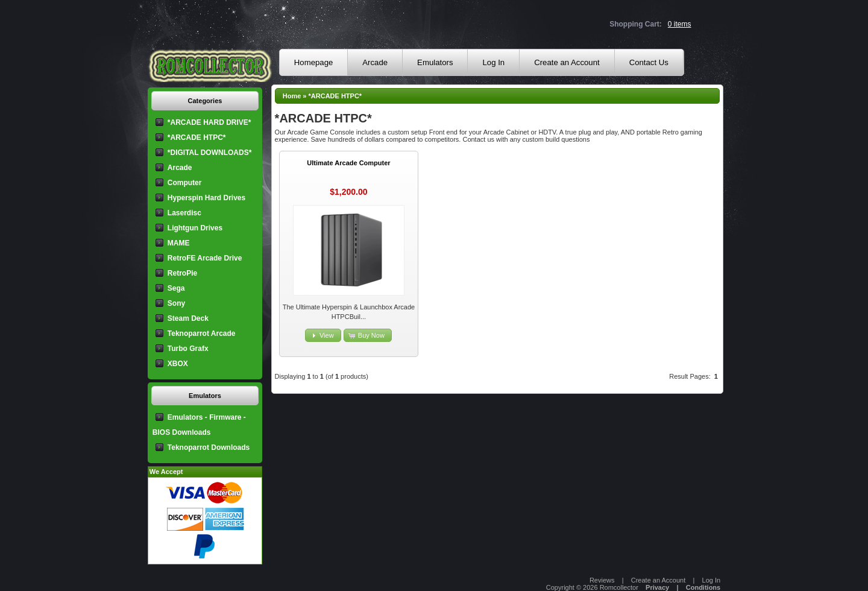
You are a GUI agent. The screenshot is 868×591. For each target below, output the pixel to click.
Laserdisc (184, 213)
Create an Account (567, 62)
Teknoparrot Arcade (202, 333)
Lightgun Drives (195, 228)
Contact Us (649, 62)
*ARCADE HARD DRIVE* (209, 122)
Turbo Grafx (188, 349)
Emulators (435, 62)
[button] (323, 336)
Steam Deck (188, 318)
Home (292, 96)
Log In (493, 62)
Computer (185, 183)
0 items (680, 24)
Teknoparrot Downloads (209, 447)
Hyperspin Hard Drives (206, 198)
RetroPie (182, 273)
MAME (179, 243)
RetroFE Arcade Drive (205, 258)
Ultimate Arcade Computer (348, 163)
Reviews (602, 580)
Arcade (375, 62)
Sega (176, 288)
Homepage (314, 62)
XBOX (178, 364)
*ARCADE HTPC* (335, 96)
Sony (176, 303)
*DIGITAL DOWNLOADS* (210, 153)
